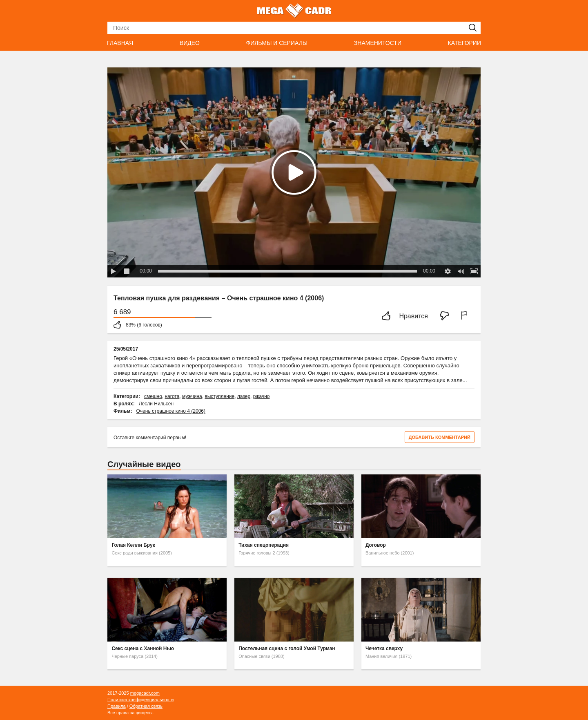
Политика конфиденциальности (140, 700)
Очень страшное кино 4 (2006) (171, 411)
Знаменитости (378, 43)
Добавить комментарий (440, 437)
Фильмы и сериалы (277, 43)
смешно (153, 396)
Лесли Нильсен (156, 404)
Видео (190, 43)
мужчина (192, 396)
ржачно (262, 396)
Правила (117, 706)
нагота (172, 396)
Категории (464, 43)
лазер (244, 396)
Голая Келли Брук (133, 545)
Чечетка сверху (384, 648)
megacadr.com (145, 693)
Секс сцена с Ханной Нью (143, 648)
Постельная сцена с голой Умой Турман (287, 648)
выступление (219, 396)
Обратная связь (146, 706)
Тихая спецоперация (264, 545)
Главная (120, 43)
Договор (376, 545)
